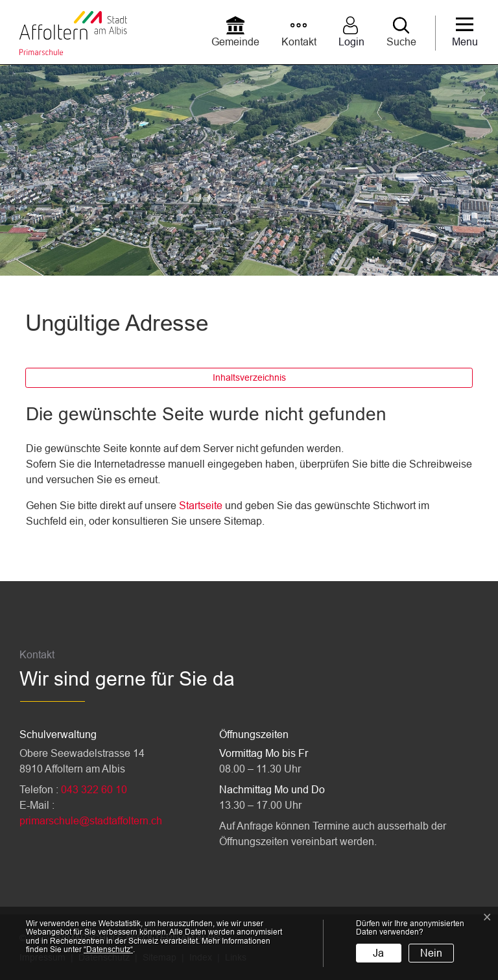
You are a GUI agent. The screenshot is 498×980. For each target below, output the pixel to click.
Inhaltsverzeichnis (249, 377)
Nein (431, 953)
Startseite (201, 506)
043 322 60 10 (94, 790)
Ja (378, 953)
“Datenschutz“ (108, 950)
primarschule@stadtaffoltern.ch (91, 821)
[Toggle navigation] (465, 33)
